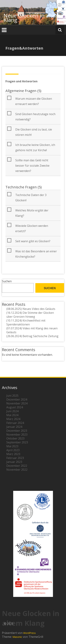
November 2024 (17, 403)
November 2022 (17, 470)
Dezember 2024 (17, 399)
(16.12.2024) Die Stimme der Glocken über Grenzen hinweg (30, 315)
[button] (33, 101)
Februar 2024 (15, 423)
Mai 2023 (12, 446)
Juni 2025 (12, 396)
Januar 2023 (14, 462)
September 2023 (17, 442)
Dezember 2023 (17, 431)
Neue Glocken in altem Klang (32, 18)
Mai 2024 (12, 415)
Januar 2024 (14, 427)
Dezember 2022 (17, 466)
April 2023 (13, 450)
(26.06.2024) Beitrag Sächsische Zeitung (32, 336)
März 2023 (13, 454)
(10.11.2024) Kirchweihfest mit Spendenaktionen (26, 322)
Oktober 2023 (15, 438)
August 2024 (15, 407)
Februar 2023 (15, 458)
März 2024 (13, 419)
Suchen (7, 281)
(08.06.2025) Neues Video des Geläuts (31, 309)
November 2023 (17, 435)
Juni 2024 (12, 411)
